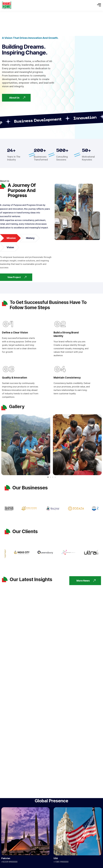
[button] (4, 445)
